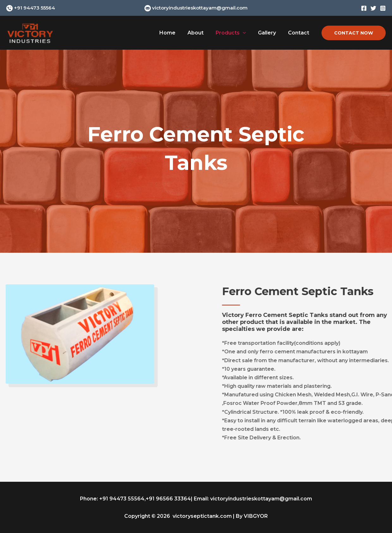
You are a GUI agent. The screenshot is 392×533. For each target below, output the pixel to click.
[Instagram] (383, 8)
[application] (248, 33)
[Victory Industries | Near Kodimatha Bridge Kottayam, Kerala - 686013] (30, 32)
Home (176, 33)
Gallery (270, 33)
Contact (300, 33)
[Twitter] (373, 8)
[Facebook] (364, 8)
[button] (354, 33)
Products (236, 33)
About (202, 33)
